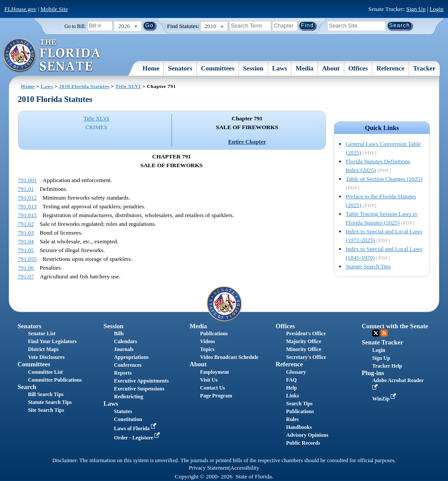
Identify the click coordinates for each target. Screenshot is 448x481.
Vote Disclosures (46, 357)
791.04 (26, 241)
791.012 (27, 198)
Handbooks (299, 427)
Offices (358, 68)
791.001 (27, 180)
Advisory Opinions (307, 435)
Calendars (126, 341)
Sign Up (416, 9)
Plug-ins (373, 373)
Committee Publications (55, 380)
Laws (280, 68)
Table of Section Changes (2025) (384, 179)
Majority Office (304, 341)
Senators (180, 68)
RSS (384, 333)
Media (305, 68)
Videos (207, 341)
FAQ (291, 380)
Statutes (123, 411)
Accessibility (245, 468)
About (331, 68)
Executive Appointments (142, 381)
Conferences (128, 365)
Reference (391, 68)
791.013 (27, 206)
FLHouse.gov (20, 9)
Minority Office (304, 349)
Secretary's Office (306, 357)
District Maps (43, 349)
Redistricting (129, 397)
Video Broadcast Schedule (229, 357)
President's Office (306, 334)
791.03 (26, 233)
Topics (207, 349)
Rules (292, 419)
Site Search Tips (46, 410)
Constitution (128, 419)
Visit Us (209, 380)
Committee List (45, 372)
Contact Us (212, 388)
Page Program (216, 396)
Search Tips (299, 404)
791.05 (26, 250)
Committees (218, 68)
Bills (119, 334)
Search (27, 387)
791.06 (26, 268)
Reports (123, 373)
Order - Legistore (138, 438)
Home (151, 68)
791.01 (26, 189)
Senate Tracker (383, 342)
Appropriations (131, 357)
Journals (124, 349)
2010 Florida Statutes (84, 86)
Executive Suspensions (139, 389)
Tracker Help (387, 366)
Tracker (424, 68)
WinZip (385, 399)
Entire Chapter (247, 142)
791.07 (26, 276)
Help (292, 388)
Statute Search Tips (368, 266)
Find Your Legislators (52, 341)
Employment (214, 372)
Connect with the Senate (395, 326)
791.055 (27, 259)
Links (292, 396)
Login (437, 9)
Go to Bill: (75, 26)
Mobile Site (54, 9)
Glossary (296, 372)
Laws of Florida (136, 428)
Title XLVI (128, 86)
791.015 (27, 215)
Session (254, 68)
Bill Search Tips (46, 394)
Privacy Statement (209, 468)
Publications (214, 334)
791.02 (26, 224)
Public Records (303, 443)
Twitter (376, 333)
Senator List (42, 334)
